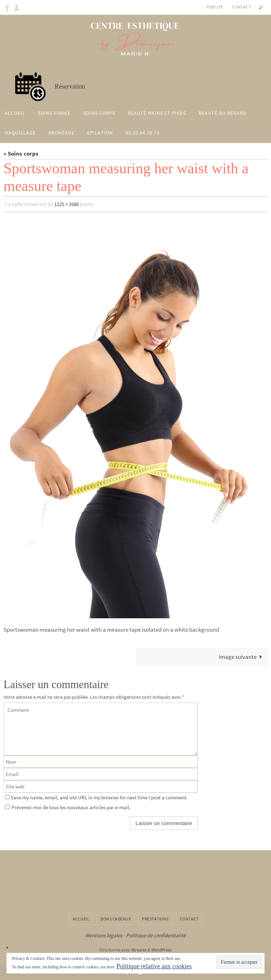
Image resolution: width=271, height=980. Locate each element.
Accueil (81, 918)
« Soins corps (21, 154)
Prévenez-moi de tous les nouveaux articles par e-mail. (71, 807)
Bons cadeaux (116, 918)
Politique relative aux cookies (154, 966)
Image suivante (242, 656)
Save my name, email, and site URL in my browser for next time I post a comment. (99, 797)
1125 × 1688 (68, 204)
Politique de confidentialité (156, 935)
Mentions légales (104, 935)
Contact (241, 7)
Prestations (155, 918)
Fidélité (215, 7)
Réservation (69, 86)
